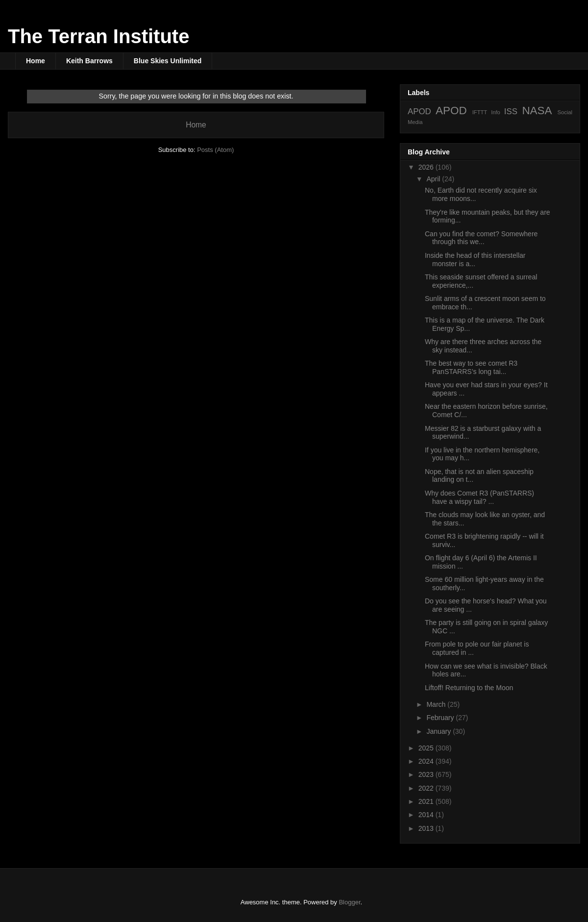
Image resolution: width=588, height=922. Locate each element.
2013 (427, 828)
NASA (537, 111)
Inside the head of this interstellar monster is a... (475, 260)
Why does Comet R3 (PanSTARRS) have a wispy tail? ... (479, 497)
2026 (427, 167)
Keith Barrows (89, 61)
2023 (427, 774)
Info (496, 112)
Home (36, 61)
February (441, 718)
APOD (419, 112)
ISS (511, 112)
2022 (427, 788)
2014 (427, 815)
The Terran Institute (98, 36)
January (440, 731)
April (434, 179)
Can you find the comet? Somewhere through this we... (481, 238)
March (437, 704)
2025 (427, 748)
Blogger (349, 902)
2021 (427, 801)
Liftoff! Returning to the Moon (469, 688)
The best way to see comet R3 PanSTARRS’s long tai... (471, 367)
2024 (427, 761)
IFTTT (480, 112)
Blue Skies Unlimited (168, 61)
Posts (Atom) (215, 150)
